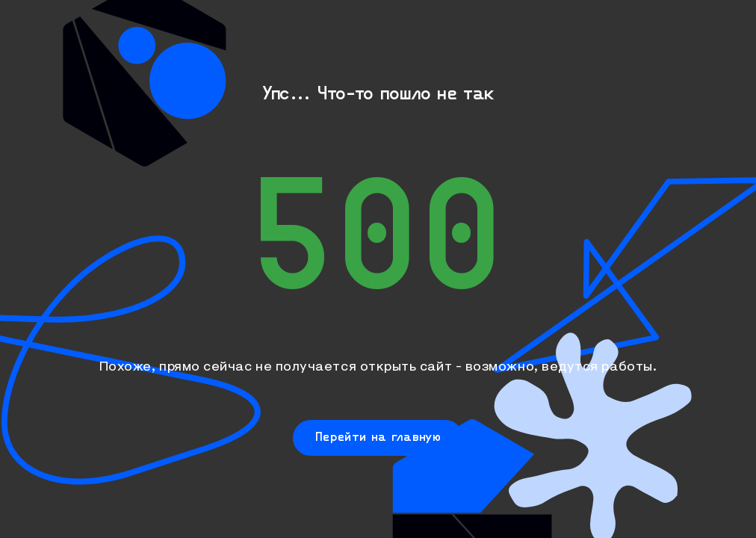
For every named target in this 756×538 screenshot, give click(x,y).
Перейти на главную (378, 436)
